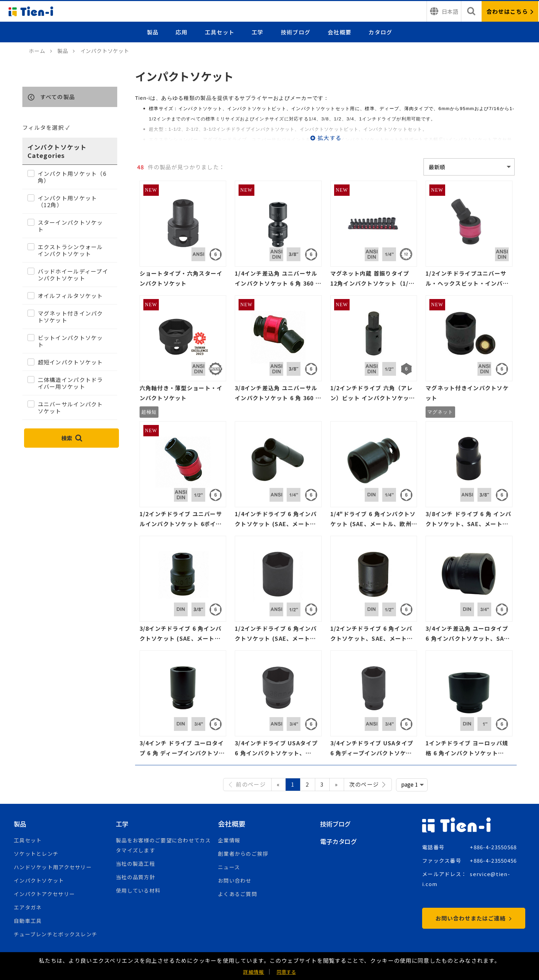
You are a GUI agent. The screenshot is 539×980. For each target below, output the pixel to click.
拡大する (329, 138)
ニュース (229, 867)
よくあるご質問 (238, 894)
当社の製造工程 (135, 864)
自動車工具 (28, 921)
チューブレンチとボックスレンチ (56, 934)
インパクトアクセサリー (44, 894)
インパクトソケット (39, 880)
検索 (72, 438)
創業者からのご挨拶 (243, 854)
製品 (153, 32)
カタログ (380, 32)
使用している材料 (138, 890)
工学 (258, 32)
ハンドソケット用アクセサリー (53, 867)
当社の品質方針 (135, 877)
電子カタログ (340, 841)
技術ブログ (296, 32)
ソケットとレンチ (36, 854)
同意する (286, 972)
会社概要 (339, 32)
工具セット (220, 32)
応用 (182, 32)
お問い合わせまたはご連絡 (474, 918)
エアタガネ (28, 907)
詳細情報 (254, 972)
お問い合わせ (235, 880)
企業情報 (229, 840)
